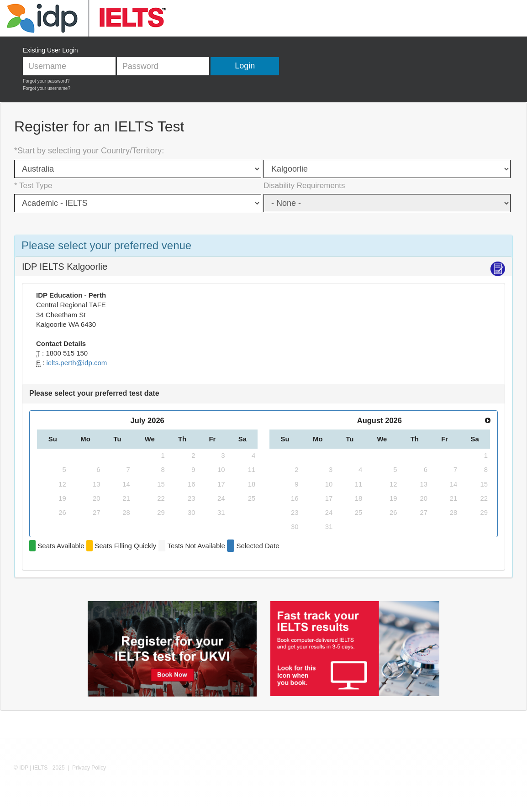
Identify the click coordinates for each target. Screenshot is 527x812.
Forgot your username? (47, 88)
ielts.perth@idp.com (77, 363)
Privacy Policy (89, 768)
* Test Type (33, 186)
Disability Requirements (304, 186)
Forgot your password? (46, 81)
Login (245, 66)
